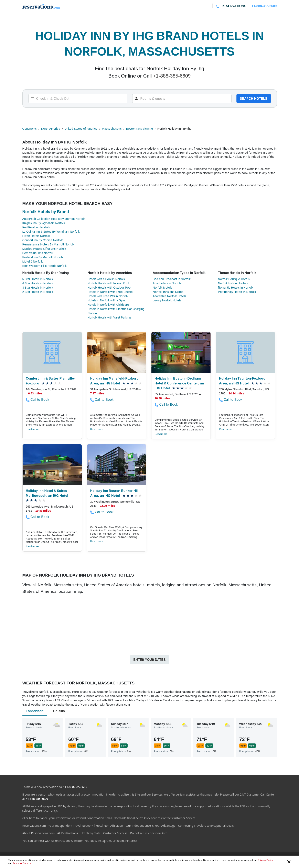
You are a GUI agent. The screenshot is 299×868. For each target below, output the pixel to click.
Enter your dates (149, 660)
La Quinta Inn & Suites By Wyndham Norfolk (51, 232)
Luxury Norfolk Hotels (167, 300)
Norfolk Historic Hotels (233, 283)
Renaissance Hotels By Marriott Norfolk (48, 244)
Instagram (104, 841)
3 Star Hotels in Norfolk (38, 287)
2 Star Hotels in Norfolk (38, 292)
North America (51, 129)
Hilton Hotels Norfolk (36, 236)
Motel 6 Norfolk (33, 261)
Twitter (78, 841)
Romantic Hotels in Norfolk (236, 287)
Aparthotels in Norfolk (167, 283)
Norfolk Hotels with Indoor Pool (108, 283)
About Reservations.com (39, 833)
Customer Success (115, 833)
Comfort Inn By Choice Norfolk (43, 240)
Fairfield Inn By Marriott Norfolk (43, 257)
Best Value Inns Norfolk (38, 253)
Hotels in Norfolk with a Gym (106, 300)
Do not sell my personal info (149, 833)
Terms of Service (22, 863)
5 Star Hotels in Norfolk (38, 279)
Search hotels (254, 99)
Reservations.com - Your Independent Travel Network (58, 826)
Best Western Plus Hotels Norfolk (45, 266)
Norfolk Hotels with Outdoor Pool (109, 287)
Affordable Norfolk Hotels (170, 296)
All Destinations (68, 833)
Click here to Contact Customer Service (170, 818)
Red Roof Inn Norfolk (36, 227)
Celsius (59, 711)
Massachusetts (112, 129)
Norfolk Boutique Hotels (234, 279)
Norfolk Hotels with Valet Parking (109, 317)
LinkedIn (118, 841)
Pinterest (131, 841)
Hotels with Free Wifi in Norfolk (108, 296)
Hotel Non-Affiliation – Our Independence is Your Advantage (136, 826)
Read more (32, 429)
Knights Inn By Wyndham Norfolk (44, 223)
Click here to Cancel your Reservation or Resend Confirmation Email (67, 818)
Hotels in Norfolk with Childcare (108, 305)
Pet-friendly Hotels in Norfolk (237, 292)
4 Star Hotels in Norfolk (38, 283)
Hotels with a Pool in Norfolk (106, 279)
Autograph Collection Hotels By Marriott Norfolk (54, 219)
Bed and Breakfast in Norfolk (172, 279)
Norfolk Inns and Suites (168, 292)
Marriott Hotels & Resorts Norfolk (44, 249)
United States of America (81, 129)
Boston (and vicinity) (140, 129)
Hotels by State (90, 833)
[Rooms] (182, 99)
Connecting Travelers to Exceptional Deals (206, 826)
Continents (30, 129)
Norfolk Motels (163, 287)
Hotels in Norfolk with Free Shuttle (110, 292)
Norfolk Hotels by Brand (46, 212)
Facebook (66, 841)
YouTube (90, 841)
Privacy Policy (265, 860)
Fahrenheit (34, 711)
